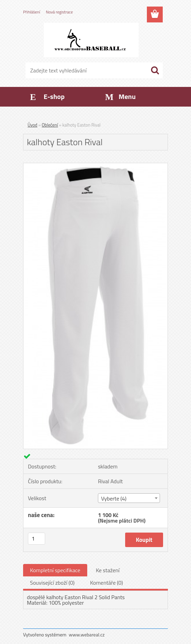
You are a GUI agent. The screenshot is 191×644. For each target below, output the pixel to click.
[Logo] (91, 40)
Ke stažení (108, 570)
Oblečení (50, 125)
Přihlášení (32, 12)
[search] (155, 70)
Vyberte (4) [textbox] (114, 498)
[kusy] (37, 539)
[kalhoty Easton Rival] (95, 166)
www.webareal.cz (87, 635)
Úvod (32, 125)
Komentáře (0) (106, 583)
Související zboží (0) (52, 583)
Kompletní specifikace (55, 570)
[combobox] (129, 498)
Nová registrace (59, 12)
